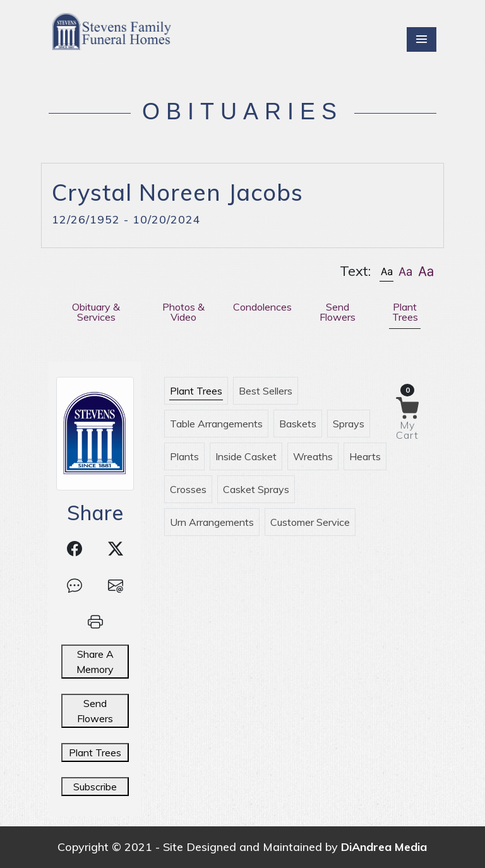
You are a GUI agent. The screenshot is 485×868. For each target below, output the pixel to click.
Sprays (349, 424)
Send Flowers (95, 711)
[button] (386, 271)
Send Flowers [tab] (338, 312)
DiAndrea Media (384, 847)
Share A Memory (95, 662)
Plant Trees (95, 752)
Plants (184, 456)
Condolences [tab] (262, 307)
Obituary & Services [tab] (96, 312)
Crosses (188, 489)
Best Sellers (266, 391)
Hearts (365, 456)
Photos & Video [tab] (183, 312)
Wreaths (313, 456)
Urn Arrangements (212, 522)
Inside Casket (246, 456)
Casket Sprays (256, 489)
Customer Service (310, 522)
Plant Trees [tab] (405, 312)
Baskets (298, 424)
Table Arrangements (216, 424)
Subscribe (95, 787)
